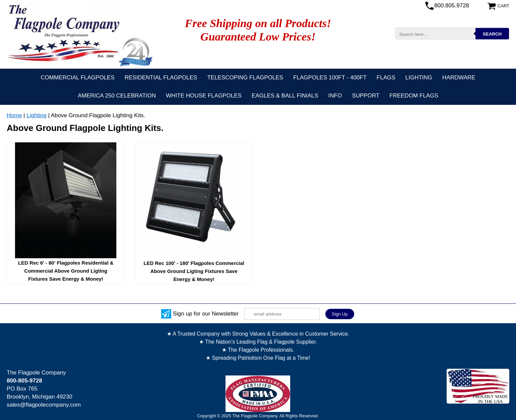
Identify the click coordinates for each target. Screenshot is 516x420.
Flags (386, 78)
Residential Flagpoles (161, 78)
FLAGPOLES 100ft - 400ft (330, 78)
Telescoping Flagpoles (245, 78)
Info (335, 96)
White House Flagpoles (204, 96)
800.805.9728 (452, 6)
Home (14, 115)
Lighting (419, 78)
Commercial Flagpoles (77, 78)
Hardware (459, 78)
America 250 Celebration (117, 96)
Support (366, 96)
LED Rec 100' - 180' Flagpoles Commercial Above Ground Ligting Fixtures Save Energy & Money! (194, 271)
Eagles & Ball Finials (285, 96)
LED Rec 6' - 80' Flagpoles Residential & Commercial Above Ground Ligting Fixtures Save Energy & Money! (66, 271)
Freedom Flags (414, 96)
